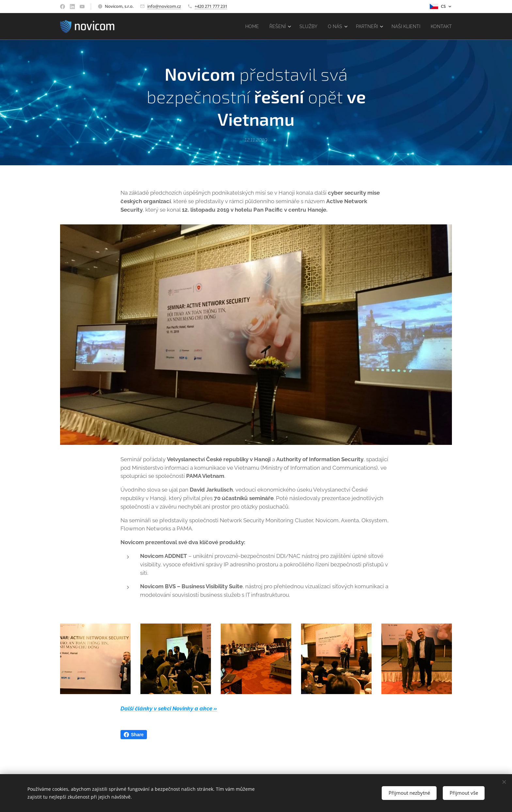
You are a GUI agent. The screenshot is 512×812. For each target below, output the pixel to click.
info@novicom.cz (164, 6)
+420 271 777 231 (211, 6)
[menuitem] (242, 26)
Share (134, 735)
